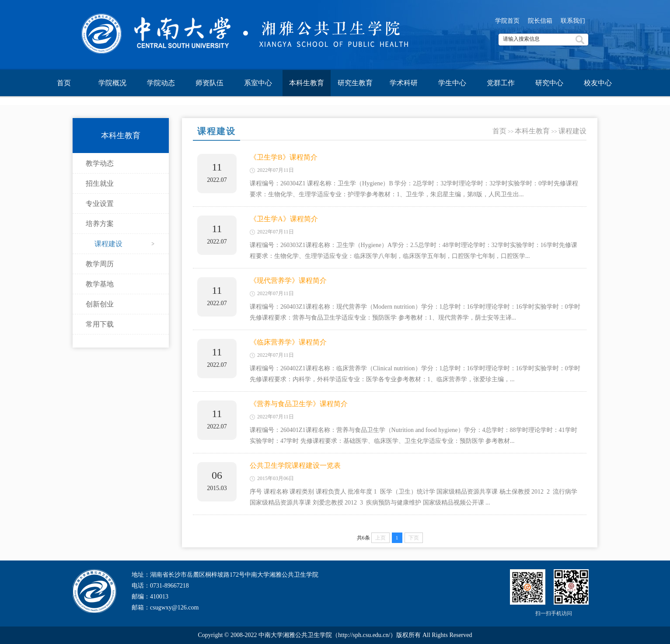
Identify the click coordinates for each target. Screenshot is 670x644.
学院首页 (507, 21)
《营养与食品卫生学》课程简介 (299, 404)
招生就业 (100, 183)
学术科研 (404, 83)
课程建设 (108, 244)
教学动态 (100, 163)
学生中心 (452, 83)
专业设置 (100, 204)
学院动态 (161, 83)
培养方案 (100, 224)
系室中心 (258, 83)
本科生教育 (307, 83)
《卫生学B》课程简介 (284, 157)
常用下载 (100, 324)
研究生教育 (355, 83)
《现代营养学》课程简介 (288, 280)
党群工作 (501, 83)
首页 (64, 83)
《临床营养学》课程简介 (288, 342)
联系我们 (573, 21)
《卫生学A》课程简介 (284, 219)
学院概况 (112, 83)
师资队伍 (209, 83)
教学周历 (100, 264)
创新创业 (100, 304)
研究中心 (549, 83)
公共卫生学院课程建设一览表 (295, 465)
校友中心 (598, 83)
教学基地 (100, 284)
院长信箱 (540, 21)
